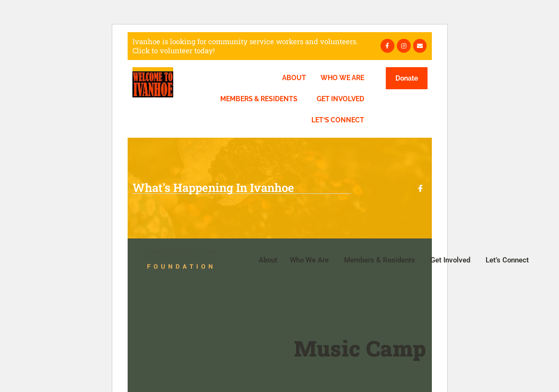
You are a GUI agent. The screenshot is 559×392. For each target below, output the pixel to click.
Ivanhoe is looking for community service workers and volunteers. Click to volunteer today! (245, 46)
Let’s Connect (338, 120)
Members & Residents (259, 99)
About (294, 78)
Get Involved (340, 99)
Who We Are (342, 78)
